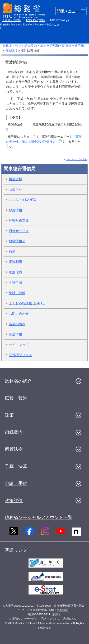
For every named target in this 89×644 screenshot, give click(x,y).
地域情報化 (17, 241)
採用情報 (15, 210)
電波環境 (11, 51)
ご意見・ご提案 (12, 20)
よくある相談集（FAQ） (27, 303)
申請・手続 (16, 483)
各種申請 (15, 282)
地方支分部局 (50, 46)
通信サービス (19, 231)
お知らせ (15, 189)
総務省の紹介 (18, 381)
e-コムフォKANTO (23, 200)
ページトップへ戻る (76, 159)
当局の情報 (17, 324)
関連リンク (16, 550)
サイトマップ (19, 345)
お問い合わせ (19, 314)
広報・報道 (16, 398)
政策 (9, 415)
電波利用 (15, 262)
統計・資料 (17, 293)
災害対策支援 (19, 220)
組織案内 (31, 46)
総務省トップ (12, 46)
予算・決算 (16, 466)
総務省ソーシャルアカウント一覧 (39, 517)
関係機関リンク (20, 355)
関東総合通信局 (73, 46)
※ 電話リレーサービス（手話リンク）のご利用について (44, 619)
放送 (12, 252)
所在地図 (62, 610)
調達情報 (15, 334)
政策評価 (14, 501)
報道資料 (15, 179)
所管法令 (14, 449)
